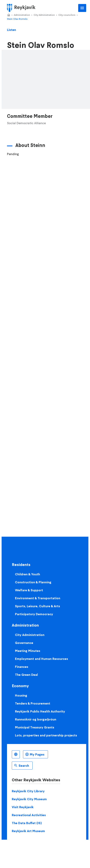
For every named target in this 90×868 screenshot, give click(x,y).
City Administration (44, 15)
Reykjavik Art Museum (28, 831)
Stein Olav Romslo (17, 19)
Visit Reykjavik (23, 807)
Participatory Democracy (34, 614)
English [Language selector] (16, 754)
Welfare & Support (29, 590)
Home (9, 15)
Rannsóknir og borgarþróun (36, 719)
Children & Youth (27, 574)
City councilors (67, 15)
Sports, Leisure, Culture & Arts (37, 606)
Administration (22, 15)
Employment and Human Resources (41, 659)
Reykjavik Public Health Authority (40, 711)
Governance (24, 643)
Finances (22, 667)
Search (24, 766)
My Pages (37, 754)
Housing (21, 695)
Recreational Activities (29, 815)
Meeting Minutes (28, 651)
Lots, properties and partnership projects (46, 735)
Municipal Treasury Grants (35, 727)
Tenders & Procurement (33, 703)
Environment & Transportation (38, 598)
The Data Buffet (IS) (27, 823)
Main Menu (82, 8)
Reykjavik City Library (28, 791)
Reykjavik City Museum (29, 799)
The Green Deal (26, 675)
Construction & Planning (33, 582)
